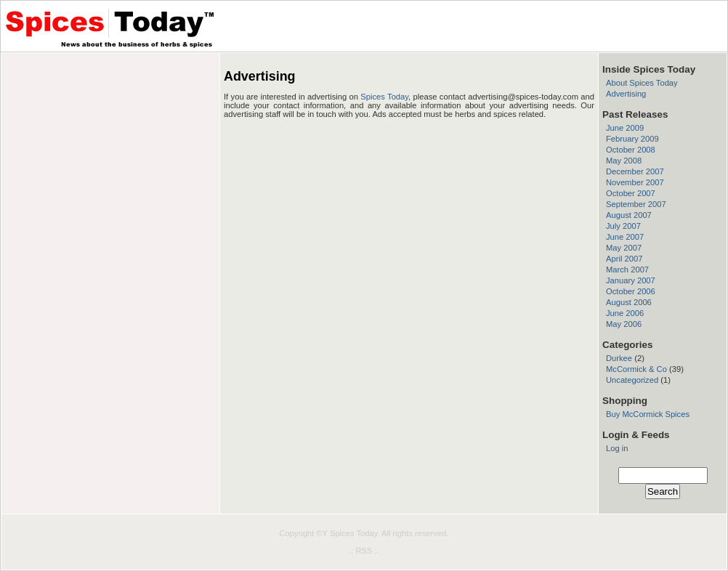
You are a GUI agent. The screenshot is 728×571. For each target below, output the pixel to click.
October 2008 (631, 150)
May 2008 (624, 161)
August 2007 (629, 215)
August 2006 (629, 302)
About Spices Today (642, 83)
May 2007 (624, 248)
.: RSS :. (364, 551)
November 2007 (635, 182)
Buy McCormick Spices (648, 414)
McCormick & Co (636, 369)
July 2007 (623, 226)
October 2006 (631, 291)
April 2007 (624, 259)
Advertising (626, 94)
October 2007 (631, 193)
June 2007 (625, 237)
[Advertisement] (110, 144)
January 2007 (631, 280)
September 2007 (636, 204)
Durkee (619, 358)
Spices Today (384, 97)
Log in (617, 448)
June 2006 (625, 313)
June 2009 (625, 128)
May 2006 (624, 324)
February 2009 (632, 139)
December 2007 (635, 171)
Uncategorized (632, 380)
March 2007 (627, 270)
